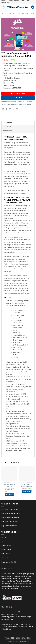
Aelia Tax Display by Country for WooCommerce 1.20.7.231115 (9, 487)
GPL (12, 83)
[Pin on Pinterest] (17, 109)
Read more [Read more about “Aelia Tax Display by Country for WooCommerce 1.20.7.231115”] (9, 495)
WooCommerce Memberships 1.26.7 (27, 486)
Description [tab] (7, 123)
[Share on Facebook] (7, 109)
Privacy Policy (6, 546)
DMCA (4, 537)
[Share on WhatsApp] (3, 109)
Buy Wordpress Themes (10, 522)
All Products (14, 14)
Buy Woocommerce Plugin (10, 517)
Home (4, 14)
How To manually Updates (10, 509)
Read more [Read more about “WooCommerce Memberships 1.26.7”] (27, 491)
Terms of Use (6, 541)
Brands (25, 14)
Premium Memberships (9, 562)
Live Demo (18, 98)
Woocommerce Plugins (14, 102)
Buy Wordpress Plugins (9, 526)
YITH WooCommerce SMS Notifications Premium (18, 105)
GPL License (6, 554)
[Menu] (3, 7)
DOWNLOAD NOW (18, 94)
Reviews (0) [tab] (7, 127)
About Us (5, 558)
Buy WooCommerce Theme (11, 513)
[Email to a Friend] (14, 109)
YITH (33, 14)
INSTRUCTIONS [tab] (8, 131)
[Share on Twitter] (10, 109)
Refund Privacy (7, 550)
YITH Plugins (28, 102)
